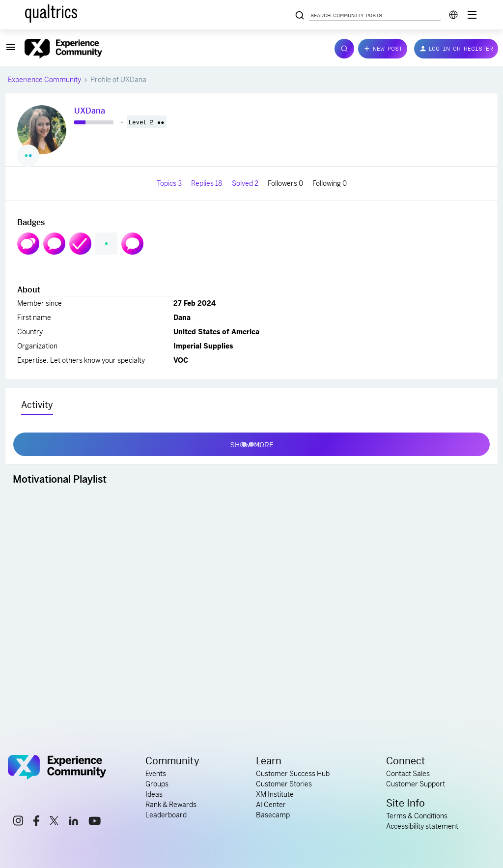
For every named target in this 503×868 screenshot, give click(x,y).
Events (156, 774)
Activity (37, 405)
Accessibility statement (422, 826)
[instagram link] (18, 822)
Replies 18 (208, 183)
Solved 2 (246, 183)
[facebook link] (36, 822)
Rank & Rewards (171, 805)
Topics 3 (170, 183)
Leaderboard (166, 815)
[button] (11, 51)
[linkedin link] (74, 822)
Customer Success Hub (293, 774)
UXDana (90, 111)
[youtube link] (95, 822)
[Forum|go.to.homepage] (174, 49)
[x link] (54, 822)
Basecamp (273, 815)
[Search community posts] (300, 16)
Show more (252, 442)
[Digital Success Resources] (472, 15)
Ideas (154, 794)
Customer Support (416, 784)
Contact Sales (408, 774)
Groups (157, 784)
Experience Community (44, 80)
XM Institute (275, 794)
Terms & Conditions (417, 816)
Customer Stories (284, 784)
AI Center (271, 805)
